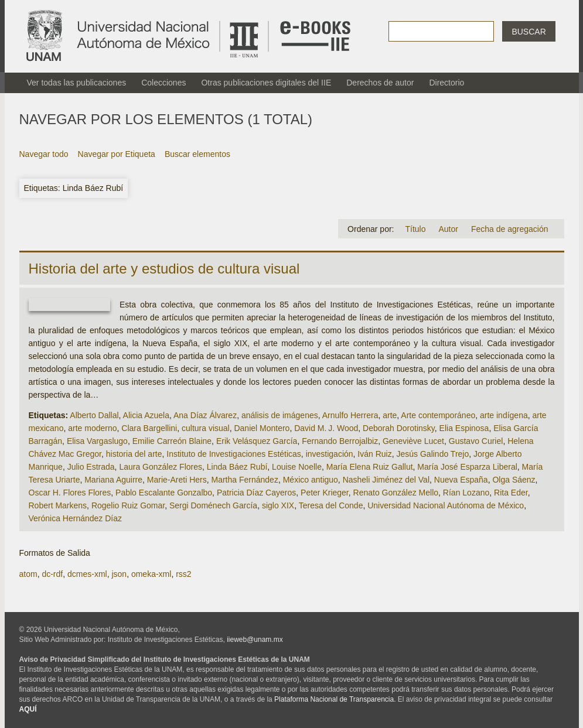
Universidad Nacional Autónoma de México (446, 505)
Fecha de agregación (510, 229)
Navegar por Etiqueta (117, 154)
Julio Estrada (91, 467)
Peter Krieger (325, 493)
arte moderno (92, 428)
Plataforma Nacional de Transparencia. (335, 699)
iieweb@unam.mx (255, 640)
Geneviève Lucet (413, 441)
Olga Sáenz (514, 480)
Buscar (529, 32)
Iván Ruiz (374, 454)
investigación (330, 454)
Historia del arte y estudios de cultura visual (164, 269)
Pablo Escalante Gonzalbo (164, 493)
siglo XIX (278, 505)
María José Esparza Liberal (467, 467)
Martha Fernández (245, 480)
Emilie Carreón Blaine (172, 441)
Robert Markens (58, 505)
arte (390, 415)
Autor (448, 229)
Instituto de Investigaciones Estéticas (234, 454)
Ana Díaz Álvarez (205, 415)
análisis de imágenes (280, 415)
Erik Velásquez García (257, 441)
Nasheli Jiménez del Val (386, 480)
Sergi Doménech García (213, 505)
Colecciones (163, 83)
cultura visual (206, 428)
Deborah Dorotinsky (399, 428)
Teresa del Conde (331, 505)
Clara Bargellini (149, 428)
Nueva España (461, 480)
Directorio (446, 83)
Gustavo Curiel (476, 441)
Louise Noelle (297, 467)
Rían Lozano (466, 493)
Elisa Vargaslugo (97, 441)
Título (415, 229)
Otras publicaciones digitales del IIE (266, 83)
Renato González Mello (396, 493)
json (119, 574)
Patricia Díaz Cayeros (256, 493)
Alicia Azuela (146, 415)
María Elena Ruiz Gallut (370, 467)
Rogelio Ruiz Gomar (128, 505)
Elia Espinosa (464, 428)
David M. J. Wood (326, 428)
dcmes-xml (87, 574)
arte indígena (504, 415)
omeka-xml (151, 574)
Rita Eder (511, 493)
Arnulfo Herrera (350, 415)
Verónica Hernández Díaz (76, 518)
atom (28, 574)
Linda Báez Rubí (237, 467)
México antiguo (311, 480)
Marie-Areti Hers (177, 480)
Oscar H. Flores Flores (70, 493)
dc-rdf (52, 574)
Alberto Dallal (94, 415)
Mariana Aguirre (113, 480)
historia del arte (134, 454)
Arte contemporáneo (438, 415)
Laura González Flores (161, 467)
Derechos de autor (380, 83)
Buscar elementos (197, 154)
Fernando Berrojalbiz (340, 441)
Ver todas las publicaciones (77, 83)
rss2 (183, 574)
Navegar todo (44, 154)
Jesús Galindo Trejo (433, 454)
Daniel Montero (262, 428)
